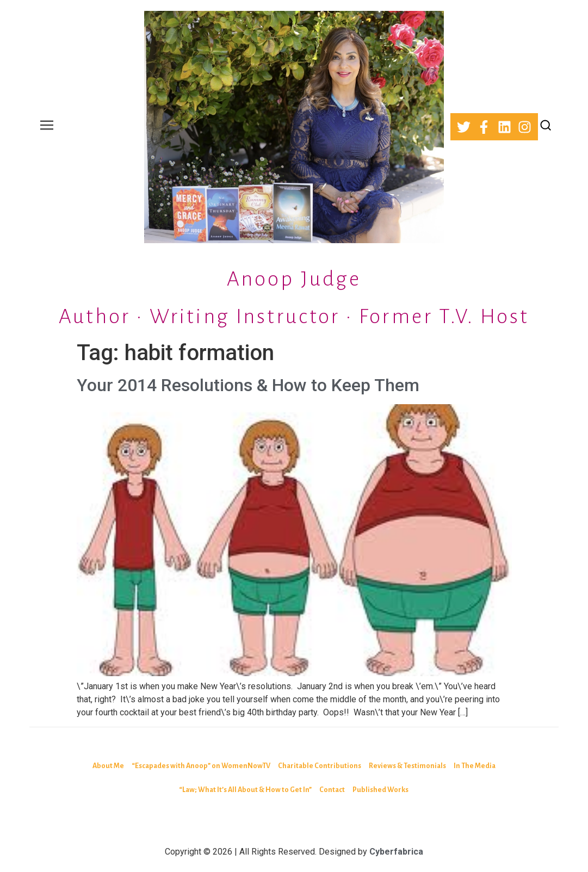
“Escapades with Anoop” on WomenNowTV (201, 766)
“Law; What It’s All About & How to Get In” (245, 790)
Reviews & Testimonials (407, 766)
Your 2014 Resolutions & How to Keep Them (248, 385)
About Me (108, 766)
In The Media (475, 766)
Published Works (380, 790)
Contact (332, 790)
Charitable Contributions (320, 766)
